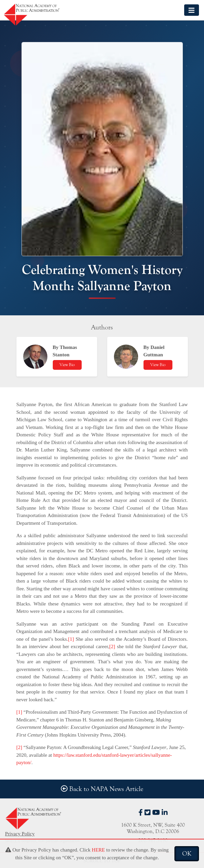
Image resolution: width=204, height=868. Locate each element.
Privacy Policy (20, 834)
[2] (112, 646)
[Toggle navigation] (192, 10)
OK (187, 854)
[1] (71, 639)
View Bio (67, 365)
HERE (98, 850)
